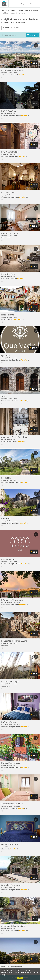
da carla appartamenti (12, 967)
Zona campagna (14, 602)
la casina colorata (10, 193)
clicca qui (14, 972)
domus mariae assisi (11, 763)
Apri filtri (32, 35)
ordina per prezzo (11, 28)
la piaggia (6, 478)
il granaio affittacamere (12, 600)
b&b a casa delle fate (11, 152)
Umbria (13, 10)
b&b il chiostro (8, 559)
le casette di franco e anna (14, 641)
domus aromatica (10, 844)
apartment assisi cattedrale (14, 437)
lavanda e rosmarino (11, 885)
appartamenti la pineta (12, 804)
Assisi (36, 10)
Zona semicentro (15, 724)
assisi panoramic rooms (12, 70)
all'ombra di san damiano (13, 926)
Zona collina (13, 480)
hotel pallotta (8, 315)
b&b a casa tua (9, 111)
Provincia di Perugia (25, 10)
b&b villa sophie (9, 722)
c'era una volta (8, 274)
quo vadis (6, 355)
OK (20, 978)
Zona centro (13, 73)
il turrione (6, 519)
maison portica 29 (9, 233)
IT (35, 4)
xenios (4, 396)
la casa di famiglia (10, 681)
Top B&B (4, 10)
